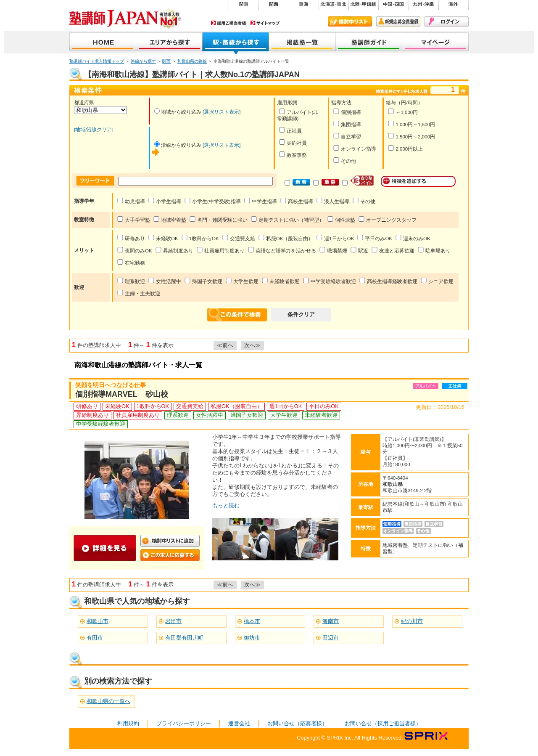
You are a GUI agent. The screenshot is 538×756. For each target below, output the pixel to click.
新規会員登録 (398, 21)
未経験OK (163, 238)
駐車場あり (434, 250)
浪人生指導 (333, 201)
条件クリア (301, 314)
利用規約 (128, 723)
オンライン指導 (355, 148)
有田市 (95, 638)
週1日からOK (335, 238)
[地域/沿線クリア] (94, 130)
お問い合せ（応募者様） (297, 723)
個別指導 (347, 112)
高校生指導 (297, 201)
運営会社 (239, 723)
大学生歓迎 (242, 281)
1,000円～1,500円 (411, 124)
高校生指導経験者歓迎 (388, 281)
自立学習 (347, 136)
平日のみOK (374, 238)
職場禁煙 (333, 250)
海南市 (331, 621)
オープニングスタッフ (387, 219)
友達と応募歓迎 (393, 250)
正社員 (290, 130)
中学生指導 (260, 201)
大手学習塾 (133, 219)
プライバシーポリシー (184, 723)
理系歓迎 (131, 281)
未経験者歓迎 (281, 281)
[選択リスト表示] (222, 112)
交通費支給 (239, 238)
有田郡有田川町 (184, 638)
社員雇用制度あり (220, 250)
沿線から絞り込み (178, 145)
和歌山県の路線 (192, 61)
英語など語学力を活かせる (282, 250)
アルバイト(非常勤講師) (298, 115)
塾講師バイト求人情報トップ (97, 61)
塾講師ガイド (369, 43)
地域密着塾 (170, 219)
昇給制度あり (174, 250)
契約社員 (293, 142)
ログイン (447, 21)
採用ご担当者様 (229, 23)
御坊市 (252, 638)
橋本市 (252, 621)
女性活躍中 (165, 281)
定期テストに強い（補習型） (287, 219)
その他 (344, 160)
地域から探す (169, 43)
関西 (166, 61)
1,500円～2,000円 (411, 136)
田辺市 (331, 638)
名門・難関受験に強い (218, 219)
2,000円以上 (405, 148)
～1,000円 (403, 112)
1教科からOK (200, 238)
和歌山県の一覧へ (108, 701)
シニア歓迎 (437, 281)
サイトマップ (265, 23)
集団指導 (347, 124)
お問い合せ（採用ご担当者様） (383, 723)
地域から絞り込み (178, 112)
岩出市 (173, 621)
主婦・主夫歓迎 (138, 293)
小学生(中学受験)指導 (212, 201)
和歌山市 (98, 621)
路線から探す (143, 61)
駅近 (359, 250)
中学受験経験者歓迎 (329, 281)
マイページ (435, 43)
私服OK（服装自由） (286, 238)
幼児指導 (131, 201)
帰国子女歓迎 (203, 281)
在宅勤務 (131, 262)
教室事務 (293, 155)
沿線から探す (236, 43)
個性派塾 (341, 219)
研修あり (131, 238)
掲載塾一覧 (302, 43)
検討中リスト (350, 21)
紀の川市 (412, 621)
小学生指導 (165, 201)
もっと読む (226, 505)
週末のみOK (413, 238)
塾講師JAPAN (103, 43)
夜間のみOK (134, 250)
